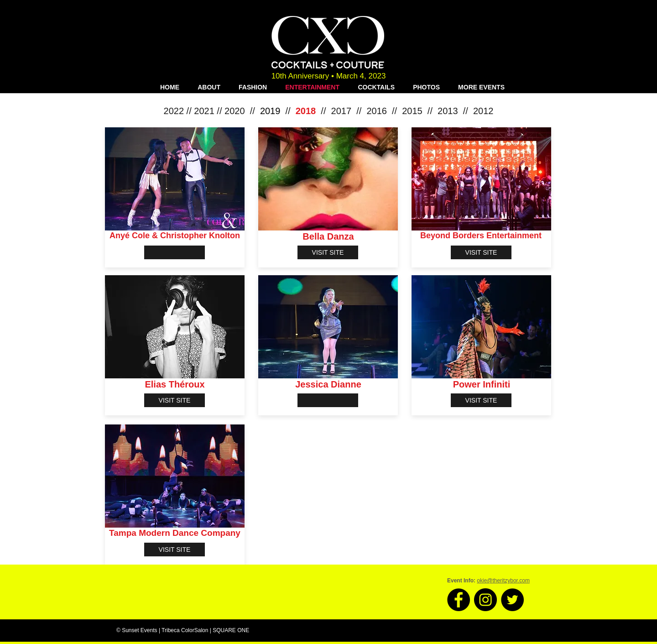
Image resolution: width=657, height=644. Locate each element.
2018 (306, 111)
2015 (412, 111)
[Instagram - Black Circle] (485, 600)
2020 (235, 111)
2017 (342, 111)
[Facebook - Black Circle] (459, 600)
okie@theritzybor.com (503, 581)
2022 (174, 111)
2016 (377, 111)
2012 (483, 111)
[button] (175, 252)
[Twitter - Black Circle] (512, 600)
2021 (204, 111)
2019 (270, 111)
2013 (448, 111)
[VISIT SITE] (328, 252)
